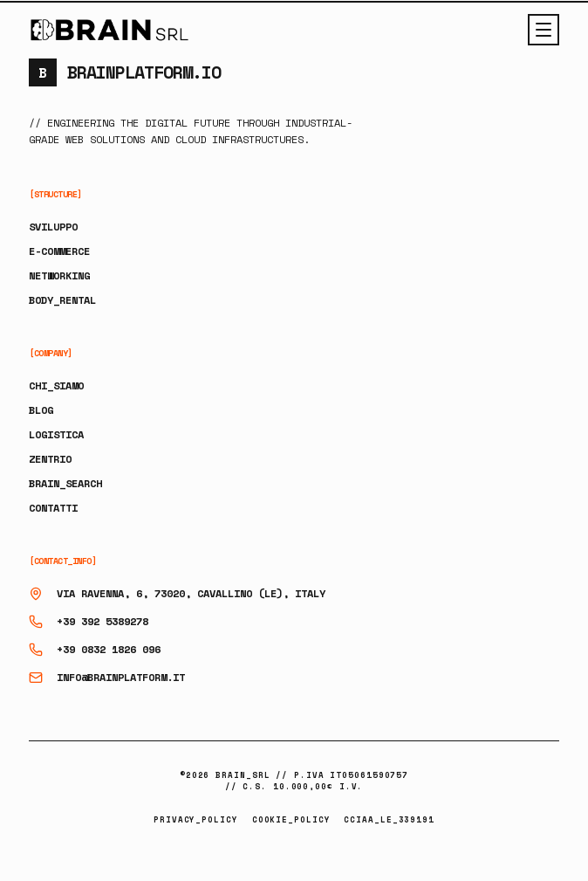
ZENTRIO (50, 459)
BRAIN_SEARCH (65, 483)
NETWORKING (59, 275)
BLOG (41, 410)
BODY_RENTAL (62, 300)
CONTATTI (53, 508)
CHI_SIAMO (56, 385)
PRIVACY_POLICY (196, 819)
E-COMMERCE (59, 251)
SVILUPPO (53, 227)
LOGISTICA (56, 434)
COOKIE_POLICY (291, 819)
